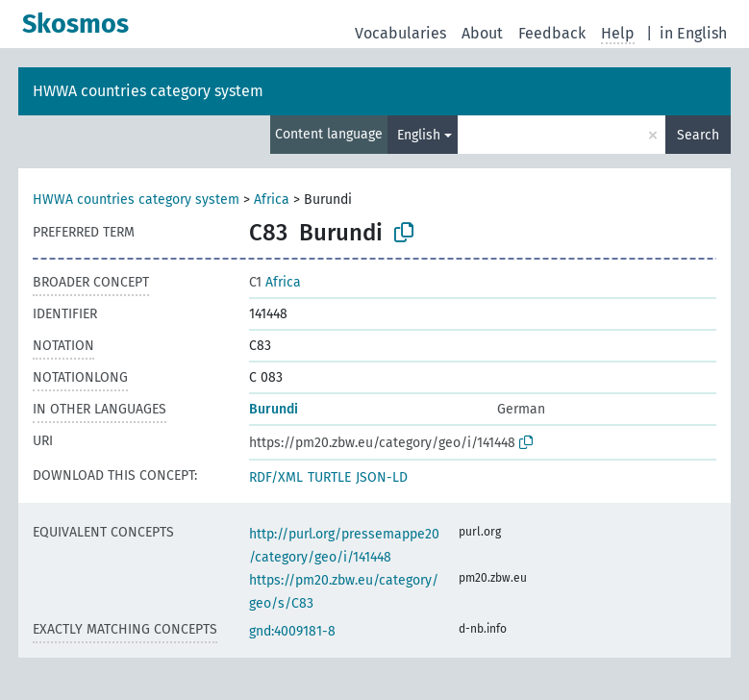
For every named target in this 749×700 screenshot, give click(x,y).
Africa (272, 200)
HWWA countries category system (148, 91)
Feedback (552, 33)
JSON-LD (382, 477)
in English (693, 33)
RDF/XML (276, 477)
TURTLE (329, 477)
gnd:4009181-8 (292, 631)
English (419, 135)
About (482, 33)
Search (698, 135)
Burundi (274, 409)
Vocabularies (400, 33)
